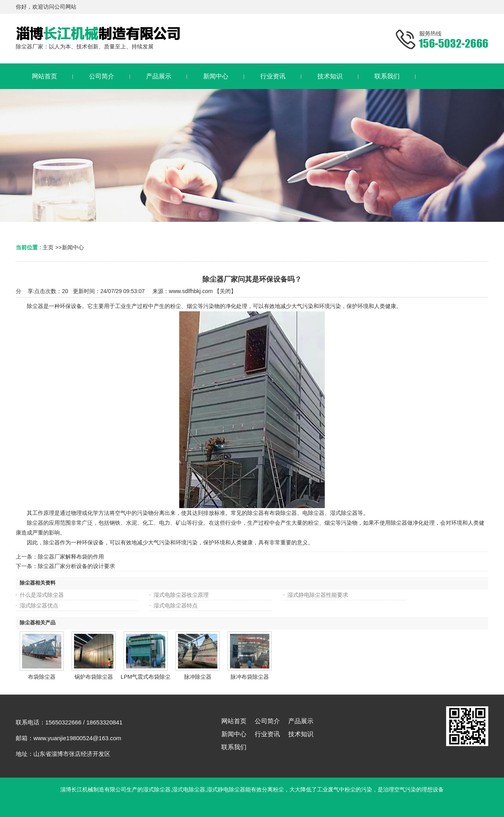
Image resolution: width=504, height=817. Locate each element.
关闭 (225, 291)
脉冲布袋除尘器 (250, 677)
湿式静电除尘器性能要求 (318, 595)
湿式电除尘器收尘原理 (181, 595)
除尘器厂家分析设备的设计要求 (76, 566)
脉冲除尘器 (198, 677)
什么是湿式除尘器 (42, 595)
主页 (48, 247)
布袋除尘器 (42, 677)
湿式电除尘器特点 (176, 605)
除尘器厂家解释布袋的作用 (71, 557)
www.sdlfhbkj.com (191, 291)
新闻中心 (73, 247)
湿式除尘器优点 (39, 605)
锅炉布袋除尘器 (94, 677)
